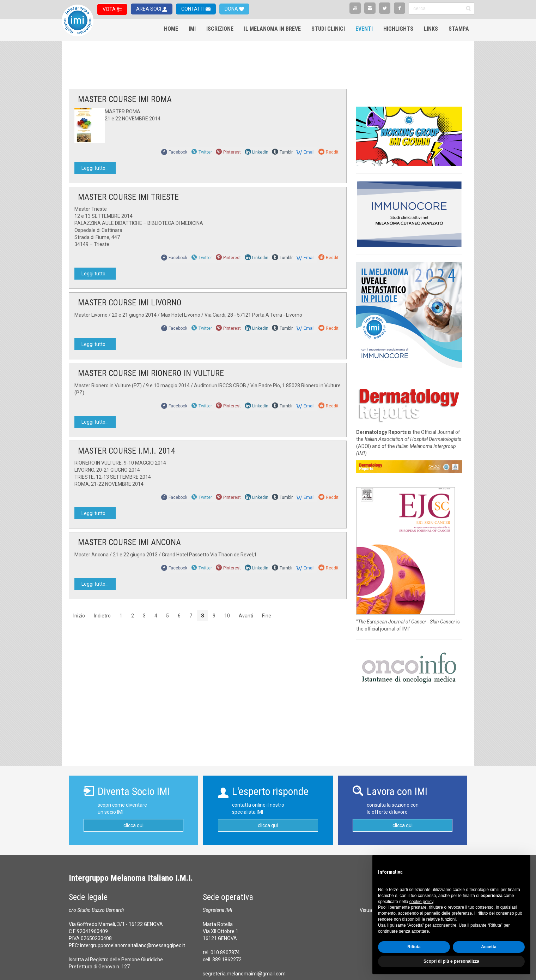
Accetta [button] (489, 947)
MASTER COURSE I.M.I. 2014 (127, 451)
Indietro (102, 616)
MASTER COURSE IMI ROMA (125, 99)
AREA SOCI (149, 9)
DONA (232, 9)
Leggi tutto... (95, 168)
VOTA (110, 9)
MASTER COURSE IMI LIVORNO (130, 303)
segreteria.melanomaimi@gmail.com (244, 974)
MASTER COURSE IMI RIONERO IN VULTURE (151, 373)
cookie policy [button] (421, 902)
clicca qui (133, 825)
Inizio (79, 616)
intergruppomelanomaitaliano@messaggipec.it (133, 945)
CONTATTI (193, 9)
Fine (267, 616)
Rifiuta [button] (414, 947)
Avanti (246, 616)
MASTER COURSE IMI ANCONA (129, 542)
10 (227, 616)
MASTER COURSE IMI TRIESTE (128, 197)
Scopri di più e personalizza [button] (451, 961)
